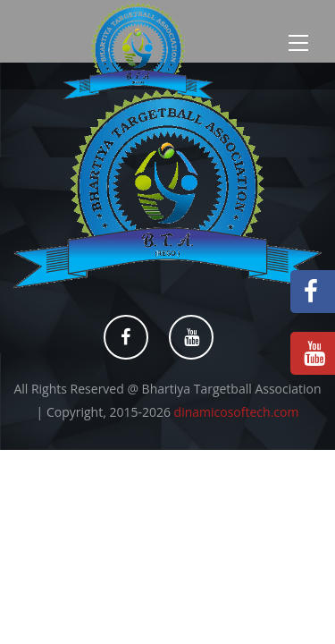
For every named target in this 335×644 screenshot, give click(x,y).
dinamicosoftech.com (237, 412)
